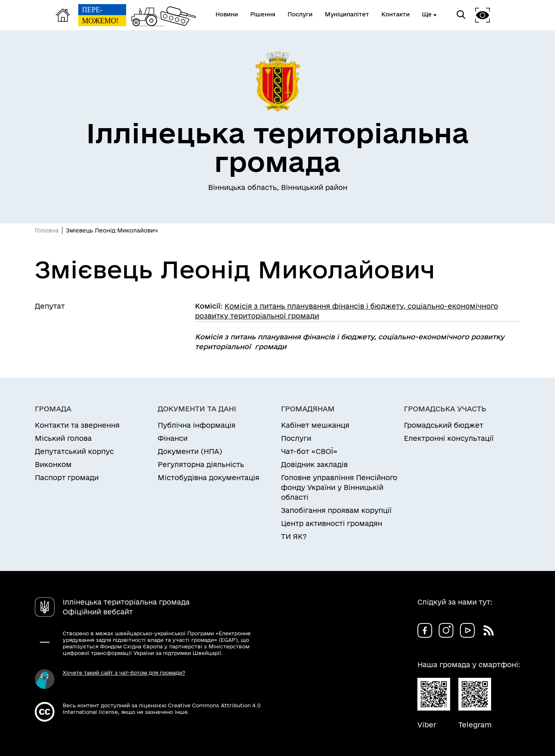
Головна (47, 230)
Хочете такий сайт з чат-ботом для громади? (124, 673)
